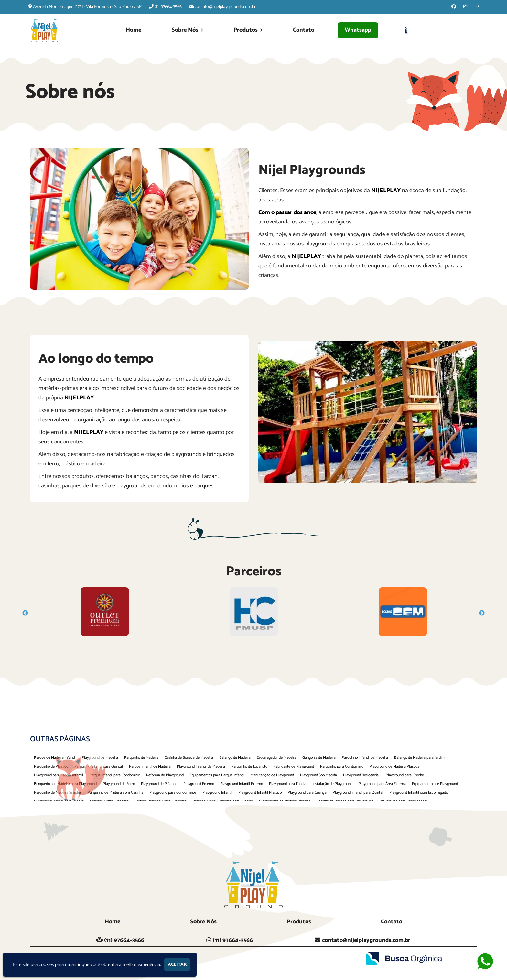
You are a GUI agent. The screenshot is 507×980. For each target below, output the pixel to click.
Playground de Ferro (119, 784)
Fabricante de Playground (294, 766)
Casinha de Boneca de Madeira (189, 758)
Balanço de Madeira (235, 758)
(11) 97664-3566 (168, 7)
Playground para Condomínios (173, 793)
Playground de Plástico (159, 784)
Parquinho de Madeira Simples (58, 793)
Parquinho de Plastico (51, 766)
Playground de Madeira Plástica (394, 766)
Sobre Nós (187, 30)
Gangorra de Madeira (319, 758)
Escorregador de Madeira (276, 758)
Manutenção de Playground (272, 775)
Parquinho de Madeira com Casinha (115, 793)
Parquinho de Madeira (141, 758)
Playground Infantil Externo (242, 784)
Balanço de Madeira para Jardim (419, 758)
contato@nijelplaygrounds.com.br (225, 7)
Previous (25, 613)
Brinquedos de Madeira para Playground (65, 784)
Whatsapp (358, 30)
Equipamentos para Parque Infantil (217, 775)
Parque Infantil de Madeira (150, 766)
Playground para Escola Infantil (59, 775)
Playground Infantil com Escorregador (419, 793)
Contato (304, 30)
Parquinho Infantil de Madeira (365, 758)
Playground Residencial (361, 775)
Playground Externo (199, 784)
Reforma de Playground (165, 775)
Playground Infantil (217, 793)
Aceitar (177, 965)
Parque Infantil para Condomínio (115, 775)
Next (482, 613)
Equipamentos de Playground (435, 784)
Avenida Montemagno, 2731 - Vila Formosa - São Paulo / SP (87, 7)
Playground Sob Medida (318, 775)
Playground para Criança (307, 793)
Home (134, 30)
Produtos (248, 30)
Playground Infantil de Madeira (201, 766)
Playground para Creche (405, 775)
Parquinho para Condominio (342, 766)
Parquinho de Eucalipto (249, 766)
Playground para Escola (288, 784)
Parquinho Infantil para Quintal (99, 766)
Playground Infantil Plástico (260, 793)
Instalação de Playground (332, 784)
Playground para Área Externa (382, 784)
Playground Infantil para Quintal (358, 793)
